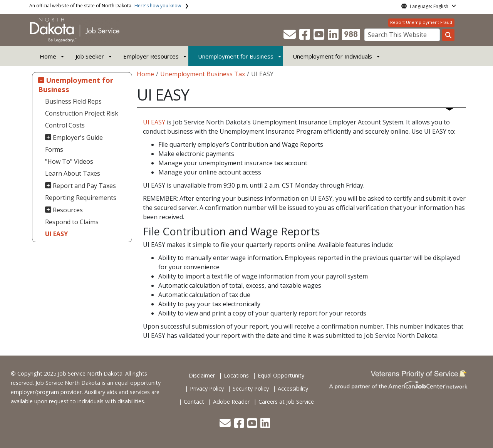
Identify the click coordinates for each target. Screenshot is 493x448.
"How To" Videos (69, 161)
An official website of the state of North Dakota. (105, 6)
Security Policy (251, 388)
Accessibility (293, 388)
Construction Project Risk (82, 113)
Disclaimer (202, 375)
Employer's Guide (78, 138)
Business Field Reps (73, 101)
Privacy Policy (207, 388)
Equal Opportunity (281, 375)
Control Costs (65, 125)
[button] (290, 37)
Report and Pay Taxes (84, 186)
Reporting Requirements (81, 198)
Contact (194, 402)
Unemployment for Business (236, 56)
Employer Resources (151, 56)
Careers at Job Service (286, 402)
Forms (54, 149)
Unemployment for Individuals (332, 56)
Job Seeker (90, 56)
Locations (236, 375)
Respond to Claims (72, 222)
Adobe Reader (231, 402)
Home (48, 56)
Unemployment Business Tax (203, 74)
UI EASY (56, 234)
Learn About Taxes (73, 173)
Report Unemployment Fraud (421, 22)
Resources (68, 210)
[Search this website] (448, 35)
